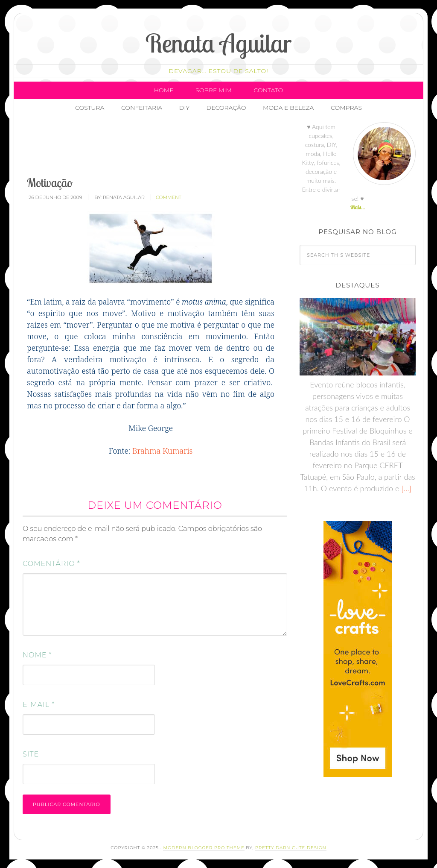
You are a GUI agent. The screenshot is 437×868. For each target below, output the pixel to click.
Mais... (358, 207)
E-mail (39, 705)
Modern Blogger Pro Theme (204, 848)
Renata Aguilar (219, 43)
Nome (37, 655)
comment (169, 197)
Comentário (51, 564)
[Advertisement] (181, 147)
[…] (405, 488)
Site (31, 754)
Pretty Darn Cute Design (291, 848)
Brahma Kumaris (162, 451)
